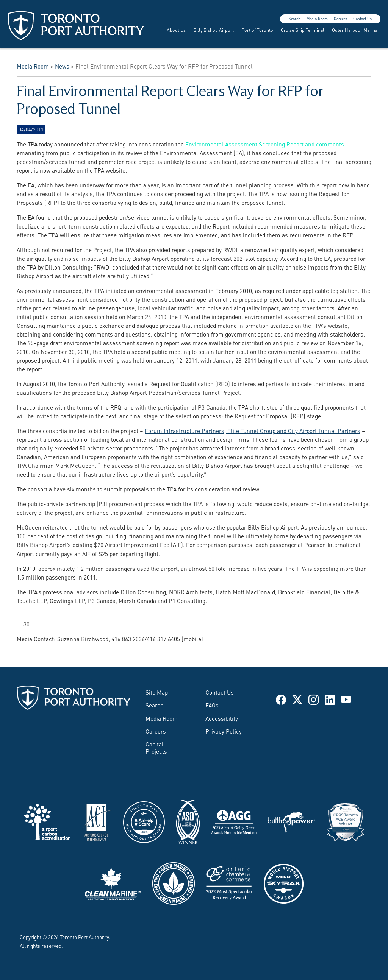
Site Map (157, 692)
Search (295, 18)
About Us (176, 30)
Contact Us (362, 18)
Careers (340, 18)
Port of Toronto (257, 30)
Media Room (317, 18)
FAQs (212, 705)
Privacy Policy (224, 731)
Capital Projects (156, 747)
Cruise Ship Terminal (303, 30)
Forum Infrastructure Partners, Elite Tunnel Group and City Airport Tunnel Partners (253, 430)
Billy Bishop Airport (214, 30)
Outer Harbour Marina (355, 30)
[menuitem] (175, 30)
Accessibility (222, 718)
